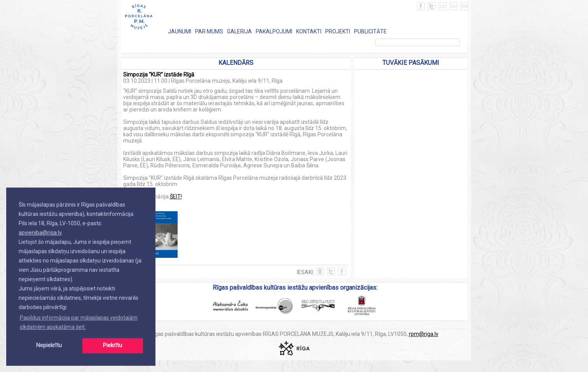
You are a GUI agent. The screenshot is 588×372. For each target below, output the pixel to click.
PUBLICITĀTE (370, 31)
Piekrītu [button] (113, 345)
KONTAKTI (309, 31)
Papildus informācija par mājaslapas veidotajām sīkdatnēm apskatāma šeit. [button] (79, 322)
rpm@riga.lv (424, 334)
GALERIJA (239, 31)
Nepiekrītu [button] (49, 345)
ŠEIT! (176, 196)
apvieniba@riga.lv (40, 233)
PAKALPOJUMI (274, 31)
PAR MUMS (209, 31)
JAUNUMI (180, 31)
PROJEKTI (338, 31)
